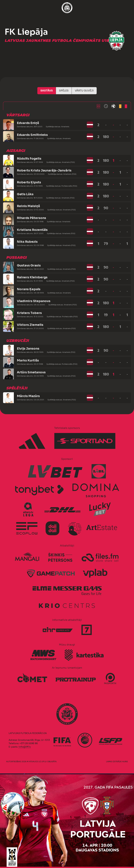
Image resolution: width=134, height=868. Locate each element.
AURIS (125, 762)
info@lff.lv (25, 747)
